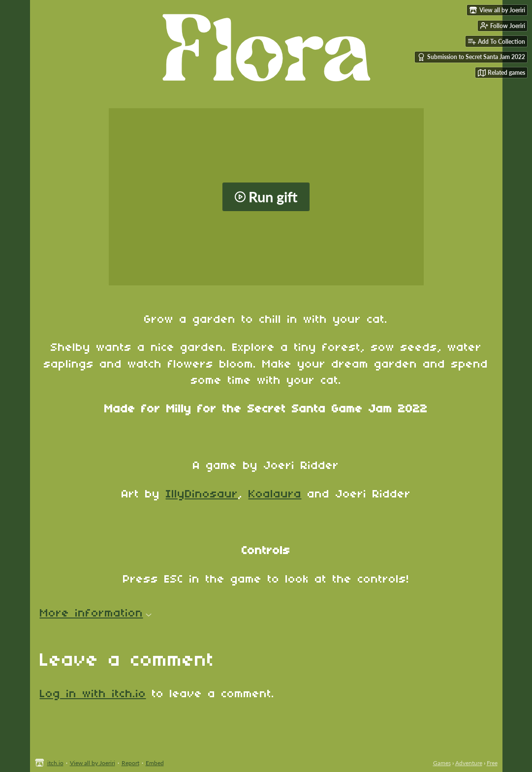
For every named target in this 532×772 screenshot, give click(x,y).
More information (96, 614)
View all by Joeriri (93, 763)
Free (492, 763)
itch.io (55, 763)
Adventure (469, 763)
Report (130, 763)
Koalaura (275, 494)
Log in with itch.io (93, 694)
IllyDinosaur (202, 494)
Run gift (266, 197)
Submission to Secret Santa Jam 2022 (471, 57)
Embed (155, 763)
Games (442, 763)
